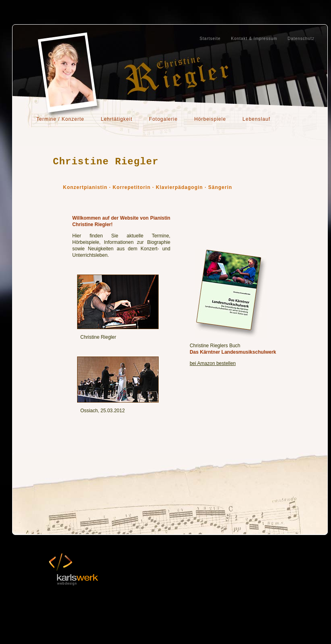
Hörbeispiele (210, 119)
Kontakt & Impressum (254, 39)
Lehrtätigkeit (117, 119)
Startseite (210, 39)
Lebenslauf (257, 119)
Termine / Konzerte (60, 119)
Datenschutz (301, 39)
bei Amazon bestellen (213, 363)
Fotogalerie (163, 119)
